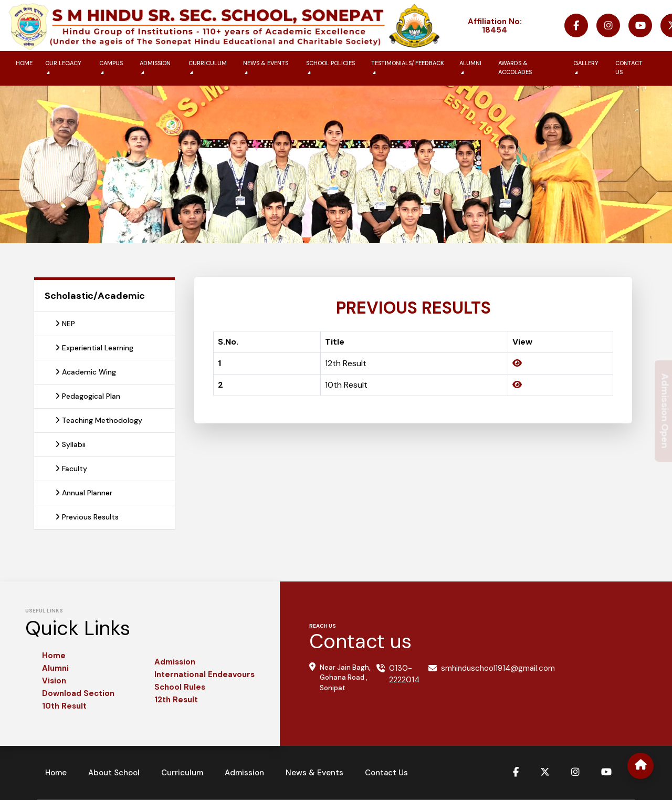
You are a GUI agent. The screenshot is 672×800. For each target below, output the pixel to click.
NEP (65, 324)
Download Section (78, 693)
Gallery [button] (586, 68)
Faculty (71, 469)
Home (24, 63)
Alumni (55, 668)
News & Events (314, 773)
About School (114, 773)
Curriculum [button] (208, 68)
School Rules (180, 687)
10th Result (64, 706)
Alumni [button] (470, 68)
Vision (54, 681)
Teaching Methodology (99, 420)
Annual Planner (84, 493)
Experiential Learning (94, 348)
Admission (175, 662)
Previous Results (87, 517)
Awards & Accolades (515, 67)
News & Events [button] (266, 68)
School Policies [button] (330, 68)
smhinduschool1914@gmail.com (498, 668)
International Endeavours (204, 674)
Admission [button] (155, 68)
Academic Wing (86, 372)
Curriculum (182, 773)
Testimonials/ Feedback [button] (408, 68)
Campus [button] (111, 68)
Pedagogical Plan (88, 396)
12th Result (176, 700)
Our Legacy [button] (63, 68)
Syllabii (70, 444)
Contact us (629, 67)
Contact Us (386, 773)
